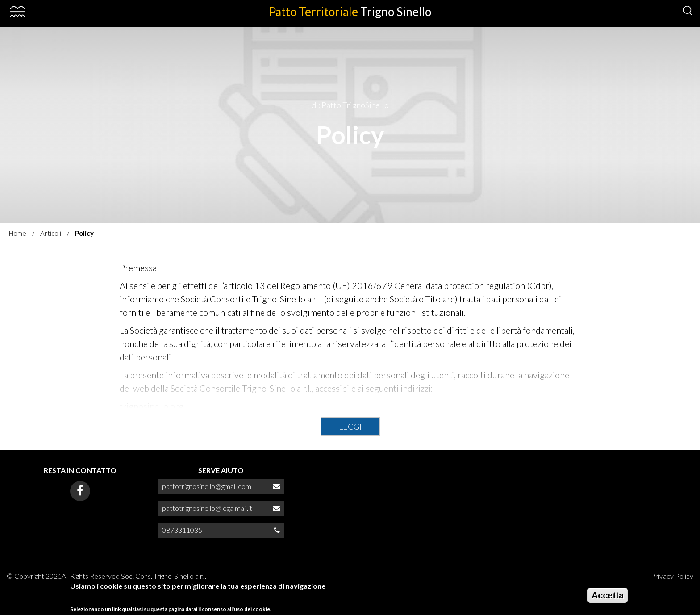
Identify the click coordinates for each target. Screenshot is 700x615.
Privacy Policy (672, 576)
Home (18, 233)
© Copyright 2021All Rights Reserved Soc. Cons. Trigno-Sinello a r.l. (106, 576)
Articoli (51, 233)
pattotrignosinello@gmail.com (207, 486)
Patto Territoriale (350, 12)
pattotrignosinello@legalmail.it (207, 508)
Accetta (608, 598)
